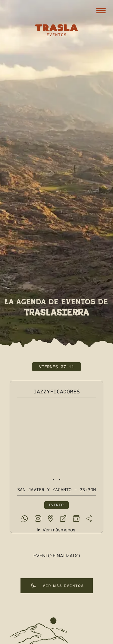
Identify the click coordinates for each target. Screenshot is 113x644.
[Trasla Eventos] (57, 31)
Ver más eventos (56, 586)
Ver (59, 530)
